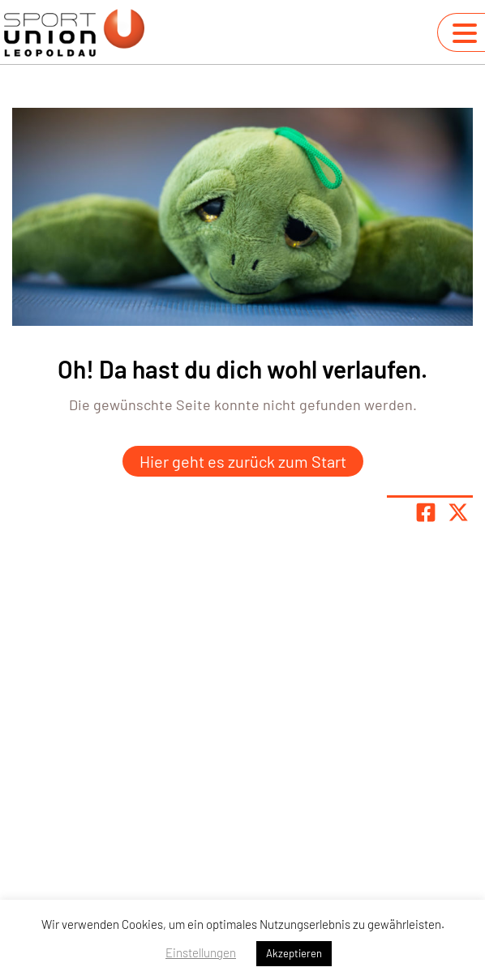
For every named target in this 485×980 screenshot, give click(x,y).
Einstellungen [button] (201, 952)
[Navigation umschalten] (465, 33)
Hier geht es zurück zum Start (243, 461)
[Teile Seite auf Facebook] (426, 512)
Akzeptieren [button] (294, 953)
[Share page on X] (458, 512)
